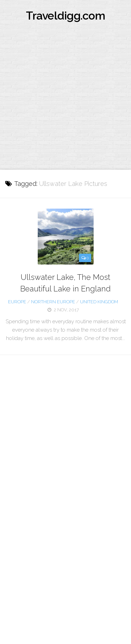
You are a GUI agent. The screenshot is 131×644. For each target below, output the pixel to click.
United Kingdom (99, 302)
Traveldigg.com (65, 16)
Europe (17, 302)
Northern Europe (53, 302)
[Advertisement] (65, 101)
